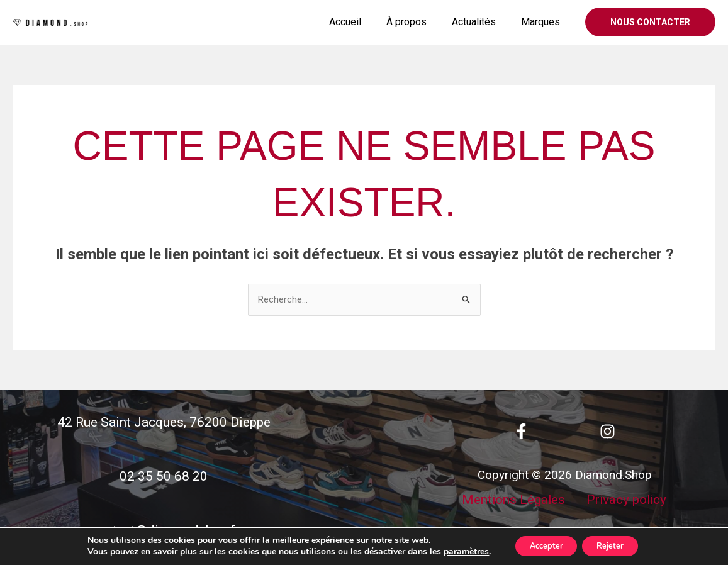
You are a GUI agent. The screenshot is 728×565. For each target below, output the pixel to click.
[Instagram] (608, 432)
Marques (543, 22)
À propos (419, 22)
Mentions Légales (514, 518)
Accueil (363, 22)
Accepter (541, 545)
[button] (650, 22)
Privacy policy (628, 518)
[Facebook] (521, 432)
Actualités (481, 22)
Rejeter (616, 545)
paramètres (456, 551)
